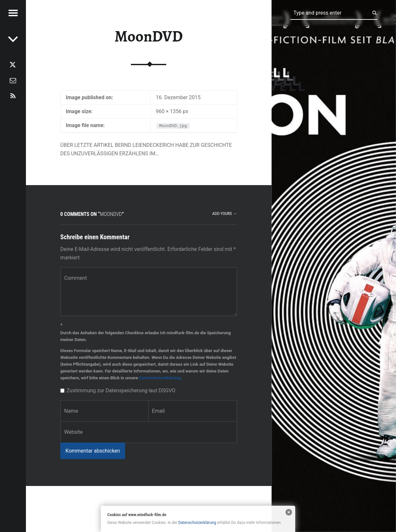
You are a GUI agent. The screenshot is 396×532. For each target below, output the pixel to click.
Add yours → (225, 213)
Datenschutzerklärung (160, 378)
